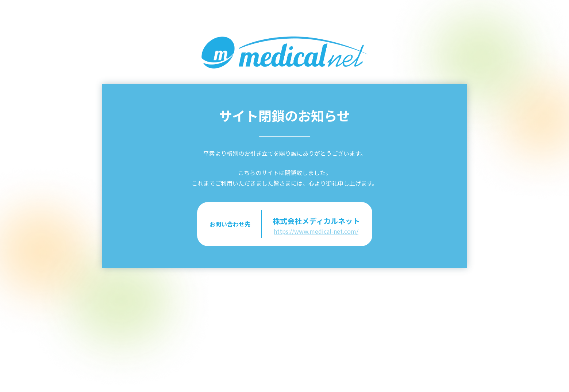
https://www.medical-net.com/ (316, 231)
